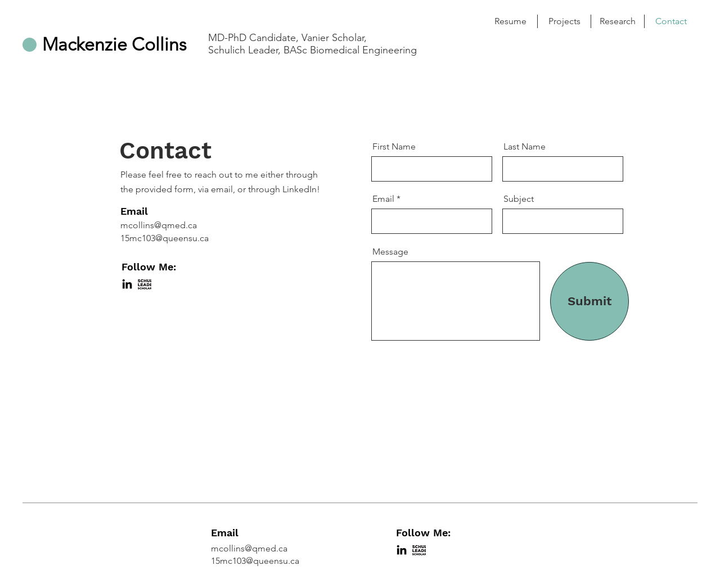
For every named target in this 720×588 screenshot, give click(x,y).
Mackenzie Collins (114, 44)
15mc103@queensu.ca (165, 238)
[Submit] (589, 301)
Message (390, 252)
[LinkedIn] (127, 284)
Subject (519, 199)
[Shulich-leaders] (145, 284)
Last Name (525, 147)
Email (383, 199)
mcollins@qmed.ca (159, 225)
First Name (394, 147)
